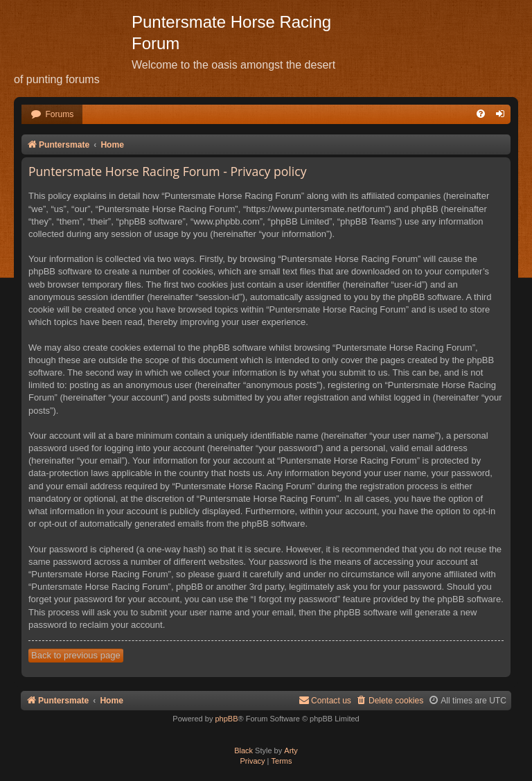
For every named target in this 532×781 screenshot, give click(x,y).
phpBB (226, 719)
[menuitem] (52, 115)
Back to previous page (76, 655)
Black (243, 751)
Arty (291, 751)
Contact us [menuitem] (325, 700)
